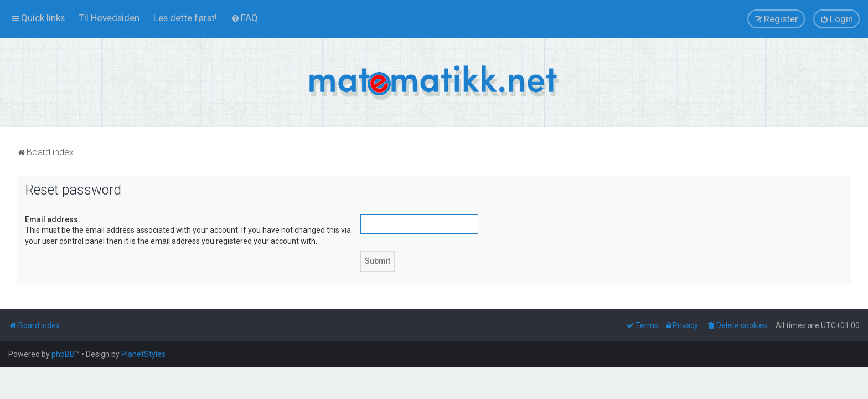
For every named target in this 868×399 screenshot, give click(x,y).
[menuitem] (109, 18)
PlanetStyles (143, 354)
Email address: (53, 219)
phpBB (63, 354)
